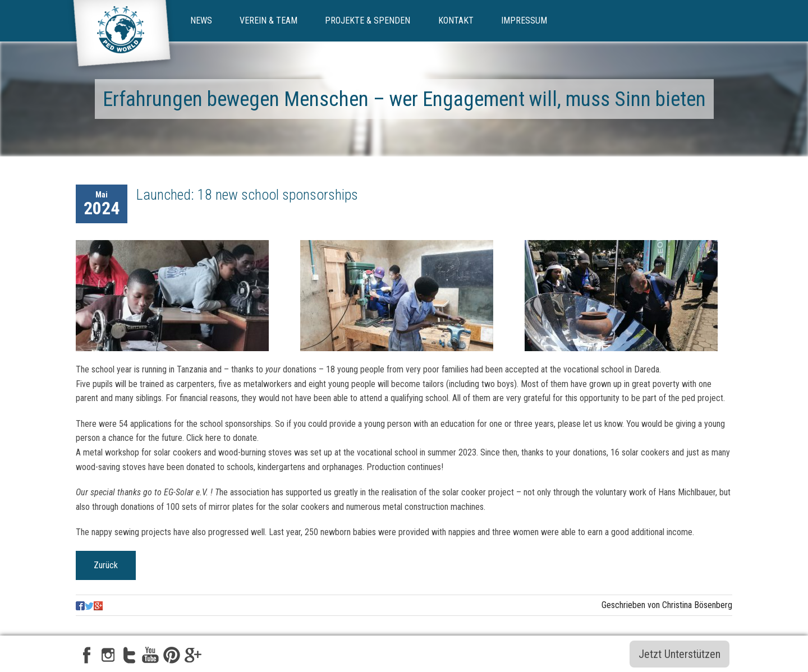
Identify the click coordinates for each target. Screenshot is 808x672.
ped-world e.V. (122, 38)
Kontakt (456, 20)
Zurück (106, 565)
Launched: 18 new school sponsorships (247, 195)
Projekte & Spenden (368, 20)
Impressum (524, 20)
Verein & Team (268, 20)
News (201, 20)
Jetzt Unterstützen (680, 654)
